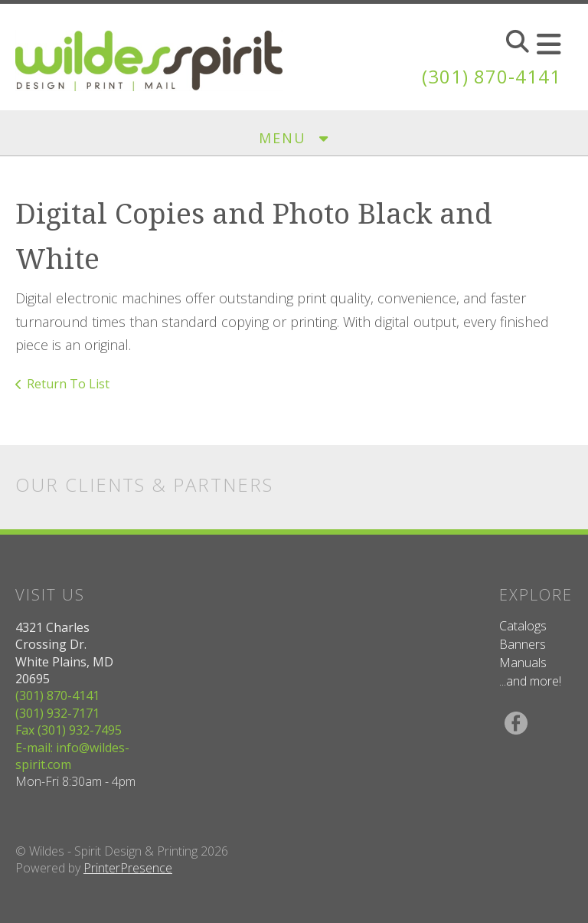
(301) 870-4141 (492, 76)
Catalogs (523, 626)
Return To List (68, 384)
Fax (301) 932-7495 (69, 730)
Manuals (523, 663)
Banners (523, 644)
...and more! (530, 681)
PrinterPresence (128, 868)
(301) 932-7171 (57, 713)
